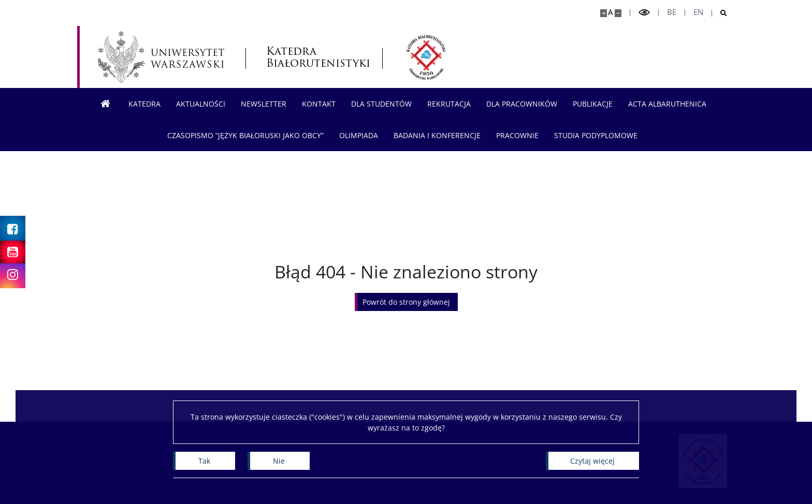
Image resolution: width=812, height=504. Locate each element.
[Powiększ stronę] (604, 13)
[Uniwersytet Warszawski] (161, 57)
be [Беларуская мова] (672, 12)
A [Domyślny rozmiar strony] (610, 12)
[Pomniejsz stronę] (618, 13)
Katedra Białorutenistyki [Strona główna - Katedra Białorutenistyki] (314, 57)
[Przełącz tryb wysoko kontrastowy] (644, 13)
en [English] (698, 12)
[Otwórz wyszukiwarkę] (720, 13)
